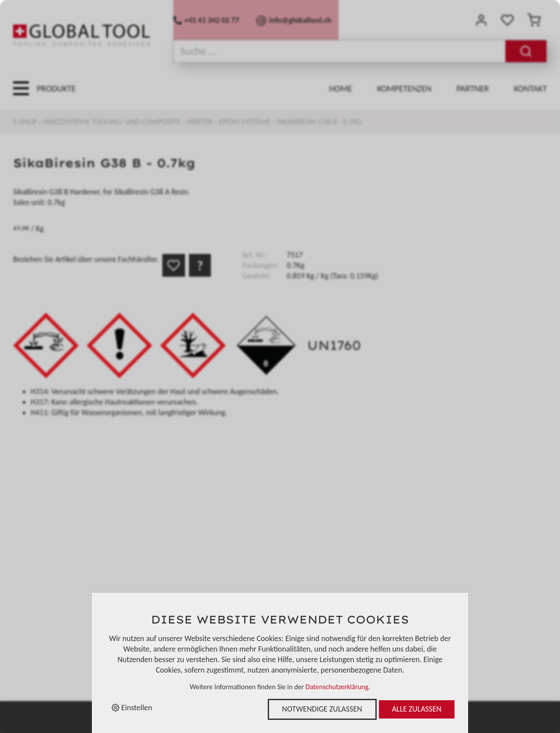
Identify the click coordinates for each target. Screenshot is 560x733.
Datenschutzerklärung (337, 687)
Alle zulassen (417, 709)
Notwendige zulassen (322, 709)
